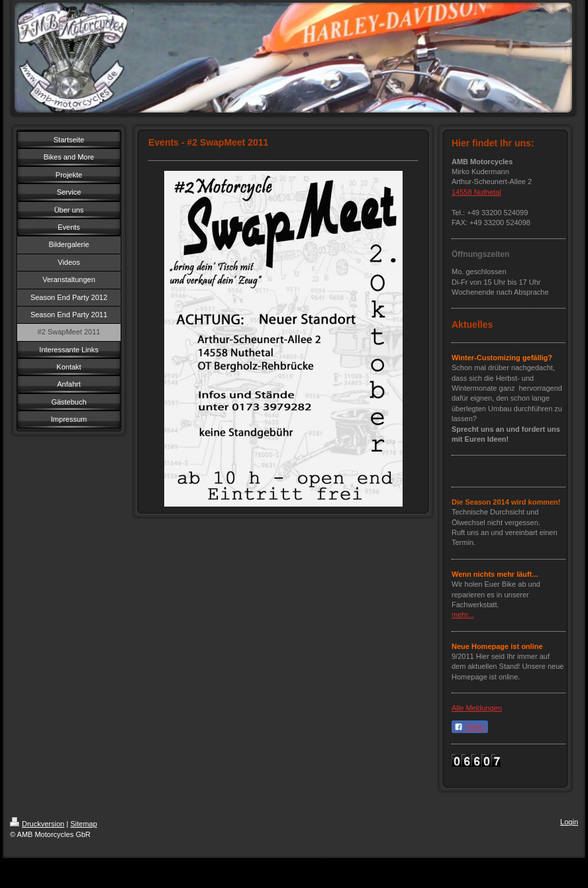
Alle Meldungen (477, 708)
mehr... (463, 615)
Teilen (470, 727)
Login (569, 822)
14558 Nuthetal (476, 192)
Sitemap (83, 824)
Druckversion (37, 824)
